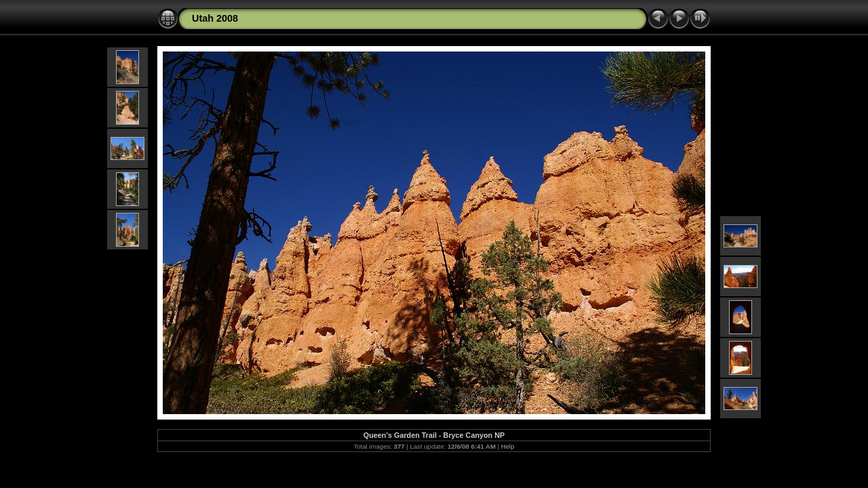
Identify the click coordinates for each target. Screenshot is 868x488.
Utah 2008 (215, 18)
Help (508, 446)
